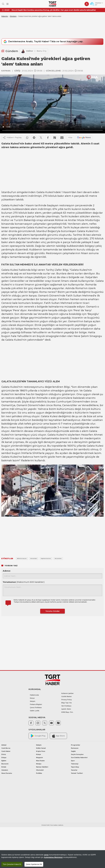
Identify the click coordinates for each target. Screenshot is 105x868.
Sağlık (73, 751)
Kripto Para (41, 751)
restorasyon (67, 206)
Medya (39, 764)
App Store (58, 736)
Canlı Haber (6, 751)
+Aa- (70, 138)
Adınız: (7, 571)
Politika (39, 773)
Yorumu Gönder (53, 611)
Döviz (4, 755)
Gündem (13, 16)
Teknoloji (75, 764)
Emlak (4, 767)
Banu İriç (42, 51)
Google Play (38, 736)
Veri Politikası (66, 706)
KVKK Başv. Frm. (67, 712)
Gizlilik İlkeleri (67, 697)
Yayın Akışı (75, 767)
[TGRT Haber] (52, 4)
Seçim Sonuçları (77, 755)
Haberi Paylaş (12, 138)
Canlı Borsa (6, 748)
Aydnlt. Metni (66, 709)
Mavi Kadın (40, 761)
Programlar (76, 745)
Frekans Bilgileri (36, 705)
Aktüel (4, 745)
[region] (52, 859)
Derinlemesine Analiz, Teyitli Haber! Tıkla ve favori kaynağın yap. (45, 42)
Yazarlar (74, 770)
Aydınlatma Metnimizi (53, 857)
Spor (73, 761)
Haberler (5, 16)
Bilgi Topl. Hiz (67, 703)
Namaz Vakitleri (42, 767)
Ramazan (75, 748)
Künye (32, 698)
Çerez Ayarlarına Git (34, 864)
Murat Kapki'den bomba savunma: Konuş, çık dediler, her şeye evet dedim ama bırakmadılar (54, 10)
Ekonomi (5, 764)
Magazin (39, 758)
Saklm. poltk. (35, 711)
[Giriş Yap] (87, 4)
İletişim (33, 701)
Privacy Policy (67, 700)
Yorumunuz (24, 582)
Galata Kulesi (45, 192)
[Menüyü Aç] (7, 4)
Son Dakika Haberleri (79, 758)
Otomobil (40, 770)
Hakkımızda (34, 695)
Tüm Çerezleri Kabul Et (12, 864)
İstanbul (7, 192)
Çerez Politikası (36, 708)
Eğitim (4, 761)
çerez (46, 855)
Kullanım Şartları (67, 694)
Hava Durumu (7, 773)
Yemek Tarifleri (77, 773)
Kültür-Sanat (41, 748)
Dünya (4, 758)
